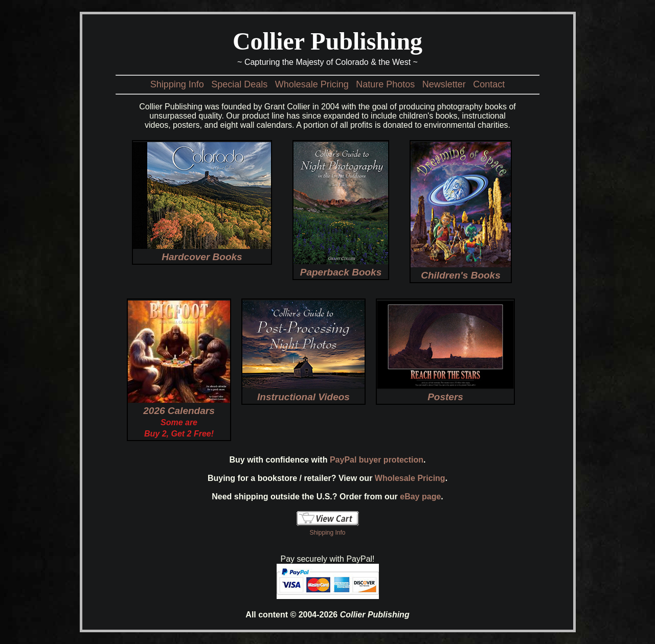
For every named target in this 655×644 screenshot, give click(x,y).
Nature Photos (385, 84)
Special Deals (239, 84)
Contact (489, 84)
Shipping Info (177, 84)
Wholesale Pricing (312, 84)
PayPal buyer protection (377, 460)
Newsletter (444, 84)
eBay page (420, 497)
